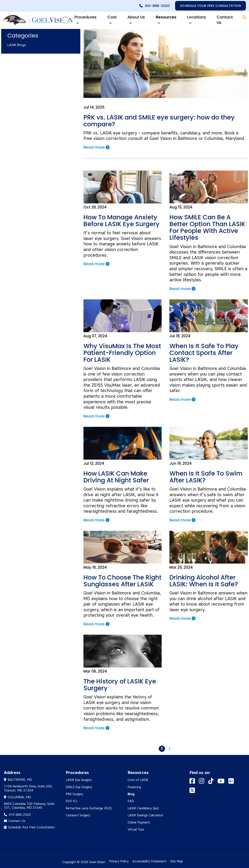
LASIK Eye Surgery (79, 779)
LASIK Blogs (17, 45)
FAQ (131, 800)
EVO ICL (72, 800)
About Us (136, 20)
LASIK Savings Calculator (145, 814)
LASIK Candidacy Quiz (143, 807)
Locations (197, 20)
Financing (134, 786)
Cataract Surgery (78, 814)
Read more (97, 147)
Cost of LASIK (138, 779)
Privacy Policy (119, 861)
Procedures (85, 20)
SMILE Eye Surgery (79, 786)
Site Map (177, 861)
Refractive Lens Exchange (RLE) (89, 807)
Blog (131, 793)
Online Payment (139, 822)
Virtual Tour (136, 829)
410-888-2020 (157, 6)
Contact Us (225, 20)
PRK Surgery (74, 793)
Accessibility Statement (149, 861)
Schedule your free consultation (210, 6)
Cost (112, 20)
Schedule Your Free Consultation (32, 827)
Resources (166, 20)
